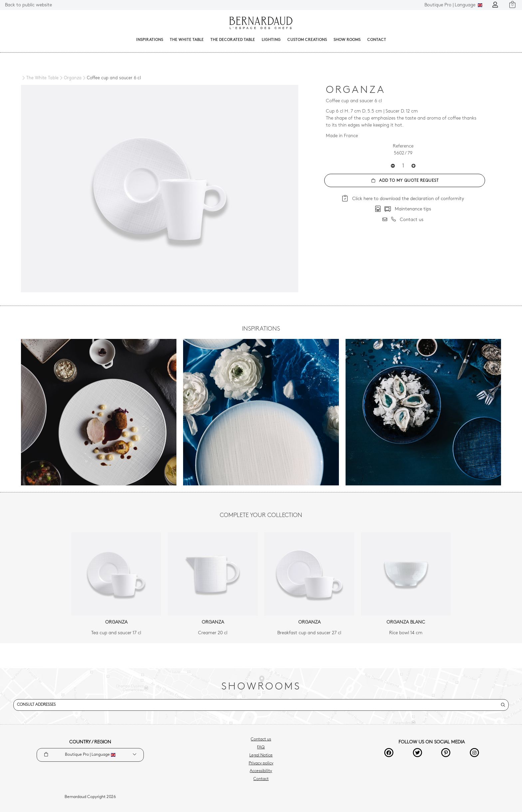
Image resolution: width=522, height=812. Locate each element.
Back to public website (28, 5)
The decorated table (233, 40)
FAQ (261, 747)
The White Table (187, 40)
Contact (377, 40)
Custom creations (307, 40)
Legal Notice (261, 755)
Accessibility (261, 771)
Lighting (271, 40)
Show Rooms (347, 40)
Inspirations (150, 40)
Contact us (261, 739)
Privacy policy (261, 763)
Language (453, 5)
